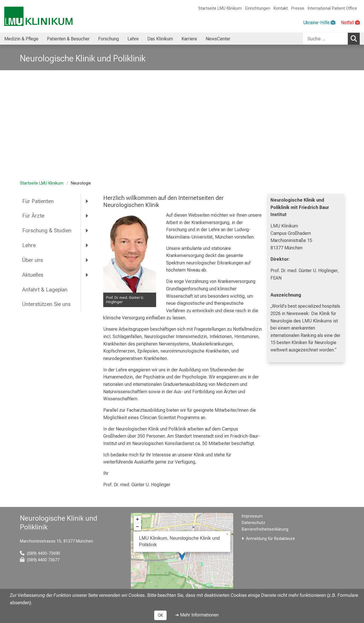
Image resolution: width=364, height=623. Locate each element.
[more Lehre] (87, 245)
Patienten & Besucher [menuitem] (68, 39)
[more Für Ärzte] (87, 216)
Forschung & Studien (47, 230)
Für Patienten (38, 201)
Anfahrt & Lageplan (45, 290)
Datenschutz (254, 523)
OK (160, 615)
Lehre (29, 245)
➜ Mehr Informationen (197, 615)
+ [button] (137, 519)
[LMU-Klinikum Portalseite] (38, 16)
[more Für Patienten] (87, 201)
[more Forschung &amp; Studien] (87, 231)
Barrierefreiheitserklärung (265, 529)
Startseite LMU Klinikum (220, 8)
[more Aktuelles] (87, 275)
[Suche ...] (325, 39)
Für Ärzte (33, 216)
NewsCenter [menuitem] (218, 39)
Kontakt (281, 8)
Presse (298, 8)
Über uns (33, 260)
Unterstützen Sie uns (47, 304)
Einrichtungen (258, 8)
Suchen (355, 38)
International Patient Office (332, 8)
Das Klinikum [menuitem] (160, 39)
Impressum (252, 516)
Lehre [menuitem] (133, 39)
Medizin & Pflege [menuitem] (21, 39)
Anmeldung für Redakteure (270, 539)
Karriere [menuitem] (189, 39)
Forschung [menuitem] (108, 39)
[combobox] (331, 39)
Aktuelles (33, 275)
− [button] (137, 527)
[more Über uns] (87, 260)
